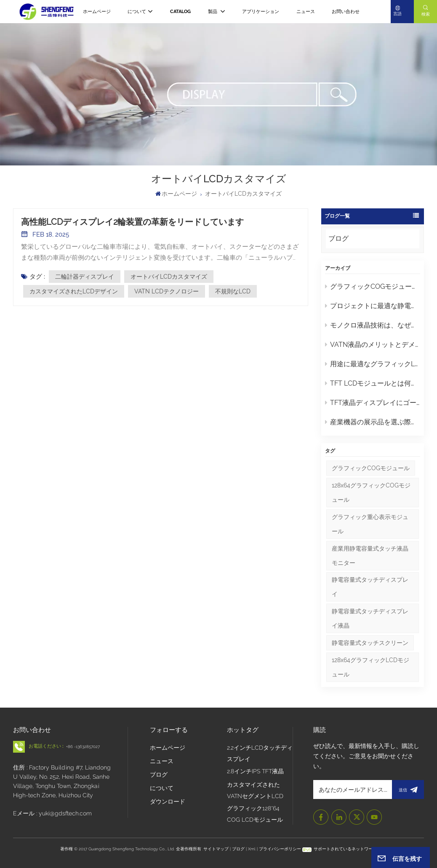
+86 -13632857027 (83, 747)
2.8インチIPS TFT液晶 (255, 771)
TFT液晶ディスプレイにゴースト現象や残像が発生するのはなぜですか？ (373, 403)
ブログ (338, 238)
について (137, 12)
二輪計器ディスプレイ (85, 277)
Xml (252, 849)
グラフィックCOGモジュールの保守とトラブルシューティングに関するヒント (373, 286)
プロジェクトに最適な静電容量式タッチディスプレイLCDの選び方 (373, 306)
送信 (408, 789)
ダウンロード (168, 801)
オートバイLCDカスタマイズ (169, 277)
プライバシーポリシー (280, 849)
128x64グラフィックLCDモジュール (370, 667)
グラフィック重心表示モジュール (370, 524)
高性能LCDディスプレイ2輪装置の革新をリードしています (132, 222)
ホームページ (97, 12)
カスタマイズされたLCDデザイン (74, 291)
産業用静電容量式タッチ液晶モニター (370, 556)
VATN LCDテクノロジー (167, 291)
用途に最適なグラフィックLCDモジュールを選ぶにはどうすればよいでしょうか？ (373, 364)
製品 (213, 12)
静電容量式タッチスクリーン (370, 643)
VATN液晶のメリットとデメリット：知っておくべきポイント (373, 345)
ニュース (306, 12)
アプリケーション (261, 12)
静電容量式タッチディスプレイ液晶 (370, 618)
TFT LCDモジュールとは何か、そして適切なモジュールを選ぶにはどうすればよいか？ (373, 383)
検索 (426, 14)
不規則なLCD (233, 291)
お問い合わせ (346, 12)
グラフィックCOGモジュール (371, 468)
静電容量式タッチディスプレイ (370, 587)
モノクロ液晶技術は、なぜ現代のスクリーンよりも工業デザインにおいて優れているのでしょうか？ (373, 325)
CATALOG (180, 12)
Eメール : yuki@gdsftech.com (52, 813)
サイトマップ (217, 849)
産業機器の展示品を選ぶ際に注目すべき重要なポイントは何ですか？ (373, 422)
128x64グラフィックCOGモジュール (371, 493)
